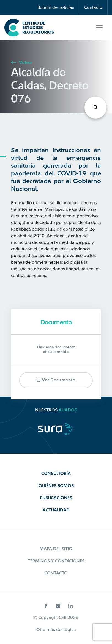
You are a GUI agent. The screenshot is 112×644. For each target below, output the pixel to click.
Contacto (93, 7)
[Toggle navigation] (99, 28)
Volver (21, 63)
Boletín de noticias (56, 7)
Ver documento (56, 380)
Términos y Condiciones (56, 561)
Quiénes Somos (56, 486)
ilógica (69, 630)
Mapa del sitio (56, 549)
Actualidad (56, 510)
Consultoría (56, 474)
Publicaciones (56, 498)
